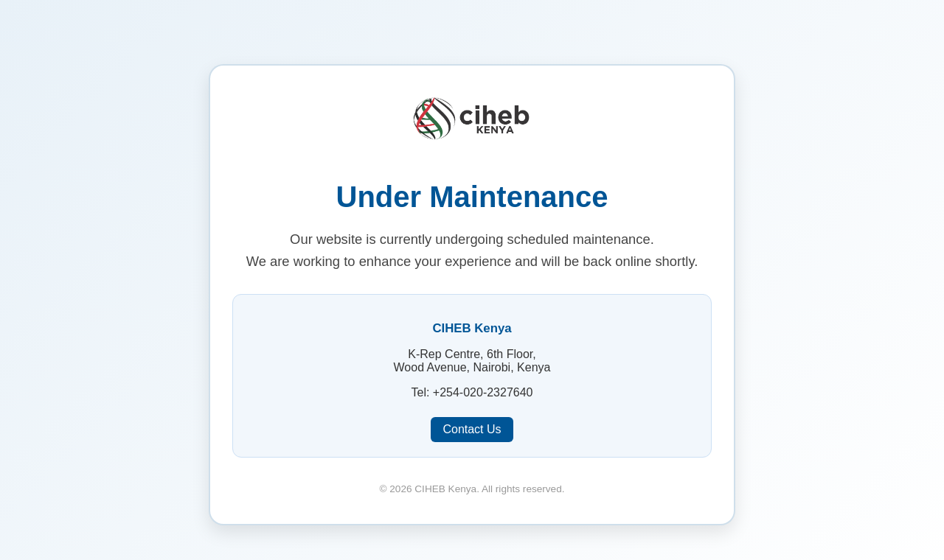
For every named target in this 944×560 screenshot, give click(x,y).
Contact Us (472, 429)
